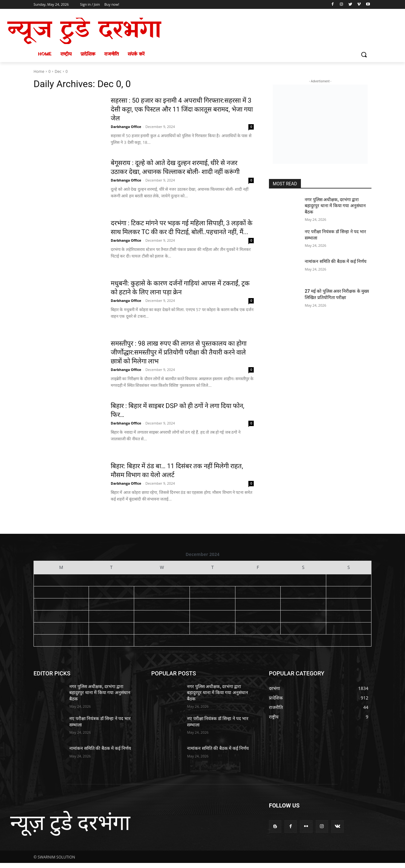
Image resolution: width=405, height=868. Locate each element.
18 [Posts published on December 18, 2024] (162, 619)
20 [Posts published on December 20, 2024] (258, 619)
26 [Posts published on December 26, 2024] (213, 631)
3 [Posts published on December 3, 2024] (111, 594)
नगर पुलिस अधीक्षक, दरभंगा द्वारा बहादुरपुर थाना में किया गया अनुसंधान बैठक (335, 206)
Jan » (210, 652)
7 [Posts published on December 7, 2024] (303, 594)
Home (39, 71)
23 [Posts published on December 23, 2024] (61, 631)
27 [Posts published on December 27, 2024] (258, 631)
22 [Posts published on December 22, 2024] (349, 619)
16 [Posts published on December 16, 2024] (61, 619)
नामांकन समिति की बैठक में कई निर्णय (336, 261)
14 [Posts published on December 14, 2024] (303, 606)
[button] (364, 54)
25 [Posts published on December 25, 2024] (162, 631)
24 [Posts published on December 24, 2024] (111, 631)
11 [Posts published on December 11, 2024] (162, 606)
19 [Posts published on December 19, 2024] (213, 619)
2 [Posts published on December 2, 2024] (61, 594)
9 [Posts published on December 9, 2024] (61, 606)
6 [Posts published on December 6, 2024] (258, 594)
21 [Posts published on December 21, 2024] (303, 619)
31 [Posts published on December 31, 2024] (111, 643)
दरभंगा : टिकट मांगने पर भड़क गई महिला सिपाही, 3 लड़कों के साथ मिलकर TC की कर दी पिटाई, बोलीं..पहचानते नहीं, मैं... (176, 232)
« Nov (196, 652)
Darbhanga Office (126, 127)
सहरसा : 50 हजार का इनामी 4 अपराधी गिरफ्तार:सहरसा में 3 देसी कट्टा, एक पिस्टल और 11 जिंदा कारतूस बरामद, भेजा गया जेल (182, 109)
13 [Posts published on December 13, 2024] (258, 606)
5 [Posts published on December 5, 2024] (213, 594)
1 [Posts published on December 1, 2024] (349, 582)
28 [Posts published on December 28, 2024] (303, 631)
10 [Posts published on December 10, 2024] (111, 606)
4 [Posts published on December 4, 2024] (162, 594)
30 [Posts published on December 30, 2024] (61, 643)
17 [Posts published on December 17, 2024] (111, 619)
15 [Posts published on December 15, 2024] (349, 606)
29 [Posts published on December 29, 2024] (349, 631)
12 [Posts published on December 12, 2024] (213, 606)
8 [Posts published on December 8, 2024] (349, 594)
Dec (58, 71)
